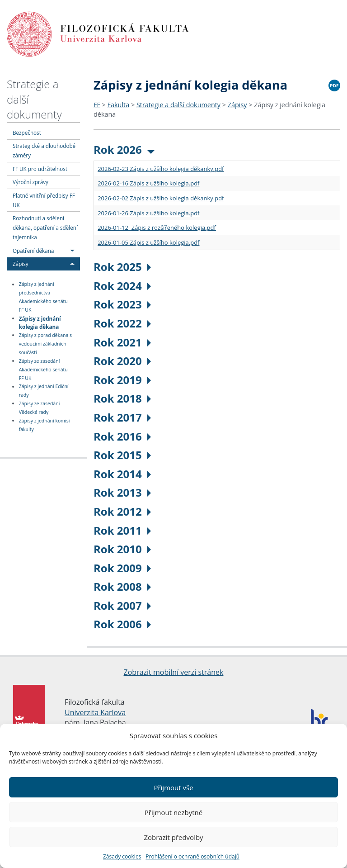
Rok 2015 (122, 455)
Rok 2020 (122, 361)
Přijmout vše (173, 787)
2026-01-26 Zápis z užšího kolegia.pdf (148, 213)
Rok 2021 (122, 342)
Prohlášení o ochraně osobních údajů (192, 856)
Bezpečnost (27, 133)
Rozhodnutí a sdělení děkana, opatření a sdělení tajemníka (45, 228)
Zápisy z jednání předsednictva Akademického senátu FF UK (43, 297)
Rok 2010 (122, 549)
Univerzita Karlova (95, 712)
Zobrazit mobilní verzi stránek (174, 672)
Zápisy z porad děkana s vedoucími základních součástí (45, 344)
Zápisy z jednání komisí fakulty (45, 425)
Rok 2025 (122, 267)
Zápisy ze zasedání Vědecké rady (40, 408)
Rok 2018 (122, 398)
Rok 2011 (122, 530)
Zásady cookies (122, 856)
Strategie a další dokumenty (178, 105)
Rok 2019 (122, 380)
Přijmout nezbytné (173, 812)
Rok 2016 (122, 436)
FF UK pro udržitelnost (40, 169)
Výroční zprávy (30, 182)
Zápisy (21, 264)
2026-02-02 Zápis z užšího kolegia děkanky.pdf (161, 198)
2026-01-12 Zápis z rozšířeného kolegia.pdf (157, 228)
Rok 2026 (124, 149)
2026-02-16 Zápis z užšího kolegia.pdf (148, 183)
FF (97, 105)
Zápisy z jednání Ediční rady (44, 391)
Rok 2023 (122, 304)
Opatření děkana (33, 251)
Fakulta (119, 105)
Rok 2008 (122, 586)
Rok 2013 (122, 492)
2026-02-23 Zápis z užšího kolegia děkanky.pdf (161, 169)
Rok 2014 (122, 474)
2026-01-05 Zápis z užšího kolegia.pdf (148, 242)
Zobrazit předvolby (173, 837)
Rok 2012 (122, 511)
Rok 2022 (122, 323)
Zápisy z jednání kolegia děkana (40, 322)
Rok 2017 (122, 417)
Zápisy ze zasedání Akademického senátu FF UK (43, 370)
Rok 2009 (122, 568)
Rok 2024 (122, 286)
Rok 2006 (122, 624)
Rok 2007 (122, 605)
